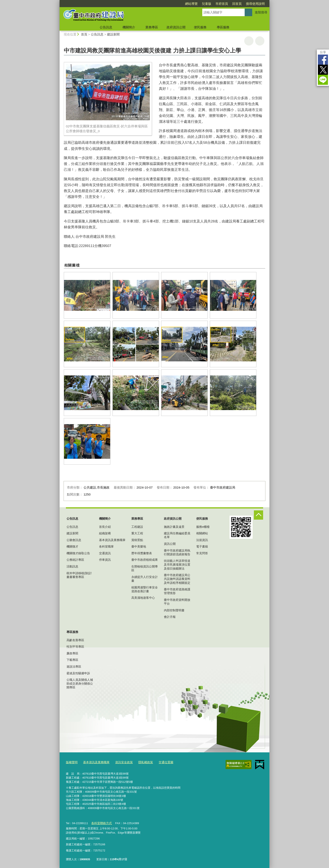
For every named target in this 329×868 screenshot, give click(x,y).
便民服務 (200, 27)
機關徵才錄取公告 (78, 553)
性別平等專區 (75, 647)
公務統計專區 (75, 560)
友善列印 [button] (249, 41)
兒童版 (207, 4)
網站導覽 (191, 4)
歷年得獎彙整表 (142, 553)
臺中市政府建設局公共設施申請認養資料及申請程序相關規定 (177, 579)
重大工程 (137, 533)
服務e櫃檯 (203, 527)
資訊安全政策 (121, 762)
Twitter (323, 70)
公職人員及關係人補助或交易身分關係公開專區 (80, 684)
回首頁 (237, 4)
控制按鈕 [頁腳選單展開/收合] (258, 515)
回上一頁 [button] (260, 41)
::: (58, 2)
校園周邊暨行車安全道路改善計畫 (145, 589)
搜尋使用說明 (255, 4)
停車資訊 (105, 560)
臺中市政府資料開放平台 (177, 602)
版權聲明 (71, 762)
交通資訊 (105, 553)
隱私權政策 (141, 762)
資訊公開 (170, 544)
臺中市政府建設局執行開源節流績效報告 (177, 552)
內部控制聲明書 (174, 610)
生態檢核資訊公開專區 (145, 568)
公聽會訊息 (74, 540)
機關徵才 (72, 546)
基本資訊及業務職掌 (112, 540)
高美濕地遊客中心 (143, 598)
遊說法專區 (74, 667)
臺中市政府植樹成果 (145, 560)
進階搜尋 (261, 12)
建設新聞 (113, 34)
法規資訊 (202, 540)
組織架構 (105, 533)
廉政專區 (72, 653)
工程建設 (137, 527)
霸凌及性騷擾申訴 (78, 673)
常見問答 (202, 553)
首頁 (84, 34)
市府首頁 (222, 4)
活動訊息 (72, 566)
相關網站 (202, 533)
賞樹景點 (137, 540)
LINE (323, 80)
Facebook (323, 60)
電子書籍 (202, 546)
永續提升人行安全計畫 (145, 579)
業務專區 (152, 27)
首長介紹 (105, 527)
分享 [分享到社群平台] (323, 52)
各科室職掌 (106, 546)
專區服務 (223, 27)
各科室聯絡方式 (101, 822)
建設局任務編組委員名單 (177, 535)
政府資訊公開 (176, 27)
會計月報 (170, 617)
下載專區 (72, 660)
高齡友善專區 (75, 640)
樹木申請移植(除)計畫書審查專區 (79, 575)
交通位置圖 (160, 762)
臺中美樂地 (139, 546)
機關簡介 (129, 27)
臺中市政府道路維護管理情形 (177, 591)
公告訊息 (106, 27)
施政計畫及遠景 (174, 527)
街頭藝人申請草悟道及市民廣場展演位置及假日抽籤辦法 (177, 565)
